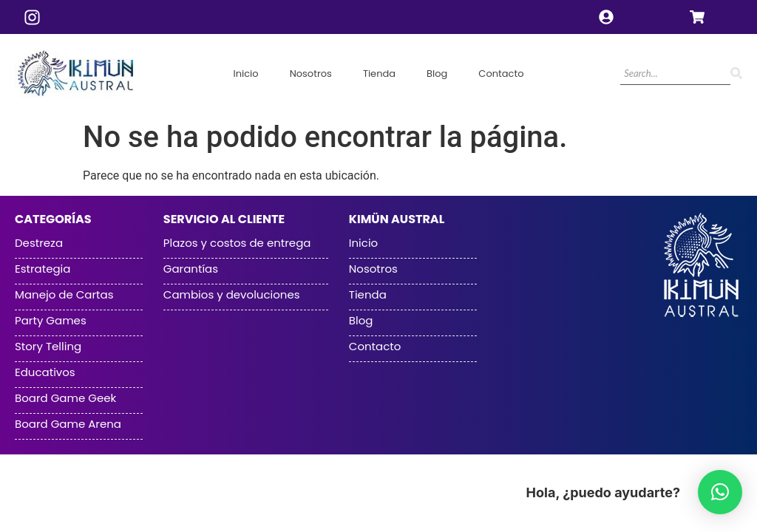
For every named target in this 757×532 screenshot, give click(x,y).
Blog (437, 74)
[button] (720, 492)
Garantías (191, 269)
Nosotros (311, 74)
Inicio (245, 74)
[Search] (675, 74)
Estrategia (43, 269)
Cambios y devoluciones (232, 295)
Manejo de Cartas (64, 295)
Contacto (501, 74)
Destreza (39, 243)
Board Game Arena (68, 424)
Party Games (51, 321)
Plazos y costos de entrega (237, 243)
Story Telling (48, 347)
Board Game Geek (65, 398)
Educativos (45, 372)
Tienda (379, 74)
